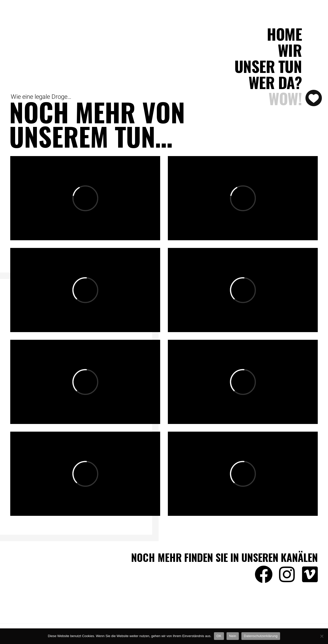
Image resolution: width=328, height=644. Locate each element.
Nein (233, 636)
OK (219, 636)
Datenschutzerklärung (261, 636)
